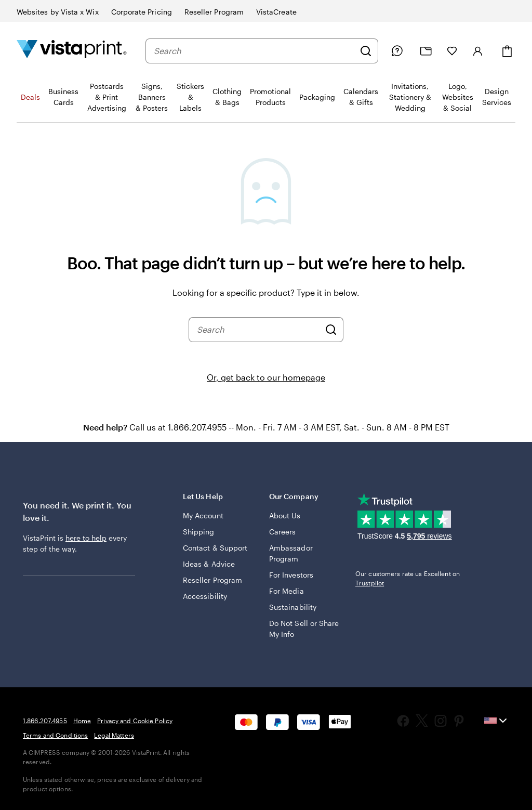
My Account (203, 515)
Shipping (199, 532)
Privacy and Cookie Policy (135, 721)
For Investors (291, 575)
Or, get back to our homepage (266, 377)
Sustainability (293, 607)
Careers (283, 532)
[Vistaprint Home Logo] (72, 51)
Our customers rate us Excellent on (408, 578)
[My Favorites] (452, 51)
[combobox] (254, 51)
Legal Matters (114, 735)
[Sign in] (478, 51)
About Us (285, 515)
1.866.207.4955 (45, 721)
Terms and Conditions (55, 735)
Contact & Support (215, 548)
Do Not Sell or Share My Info (304, 629)
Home (82, 721)
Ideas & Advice (209, 564)
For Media (287, 591)
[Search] (366, 51)
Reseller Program (212, 580)
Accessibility (205, 596)
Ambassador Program (291, 553)
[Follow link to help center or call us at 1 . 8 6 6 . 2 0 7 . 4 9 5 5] (397, 51)
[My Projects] (426, 51)
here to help (86, 538)
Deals (30, 97)
